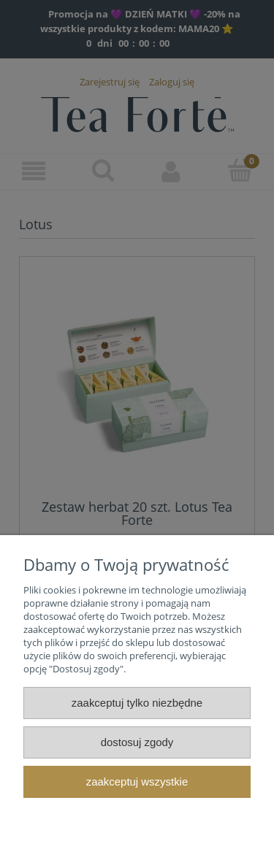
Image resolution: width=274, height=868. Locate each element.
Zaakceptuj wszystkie (137, 781)
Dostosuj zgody (137, 742)
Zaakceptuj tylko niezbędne (137, 703)
